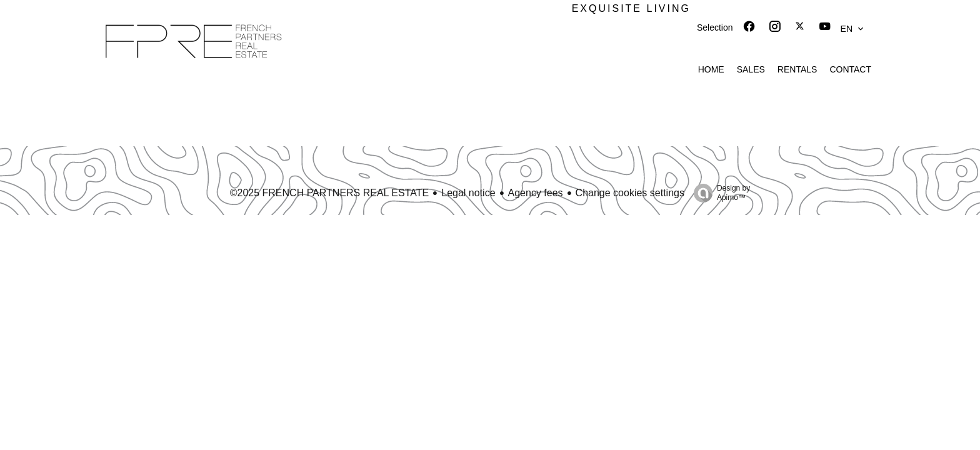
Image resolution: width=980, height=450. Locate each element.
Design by (719, 193)
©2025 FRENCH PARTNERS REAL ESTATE (330, 193)
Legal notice (468, 193)
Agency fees (536, 193)
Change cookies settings (630, 193)
